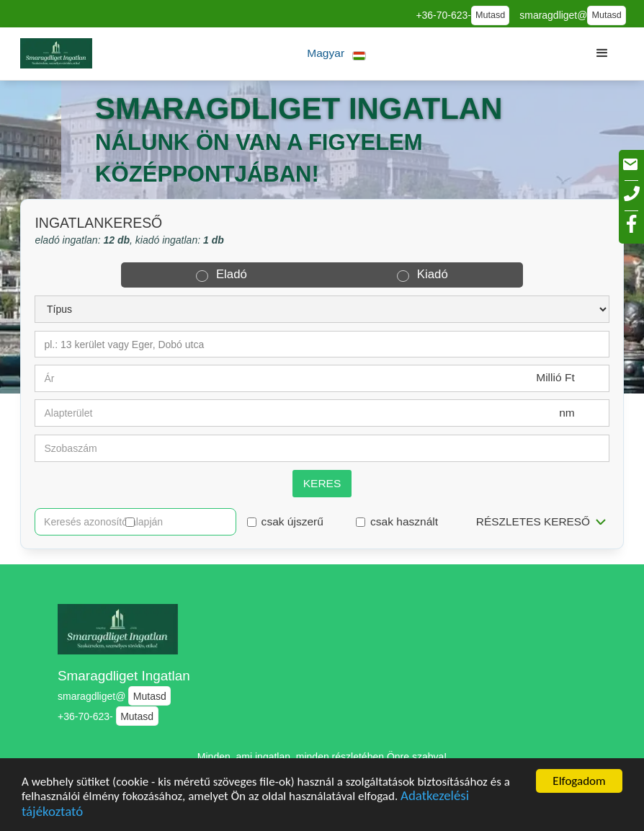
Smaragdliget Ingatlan (124, 676)
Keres (322, 483)
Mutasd (490, 15)
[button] (337, 54)
